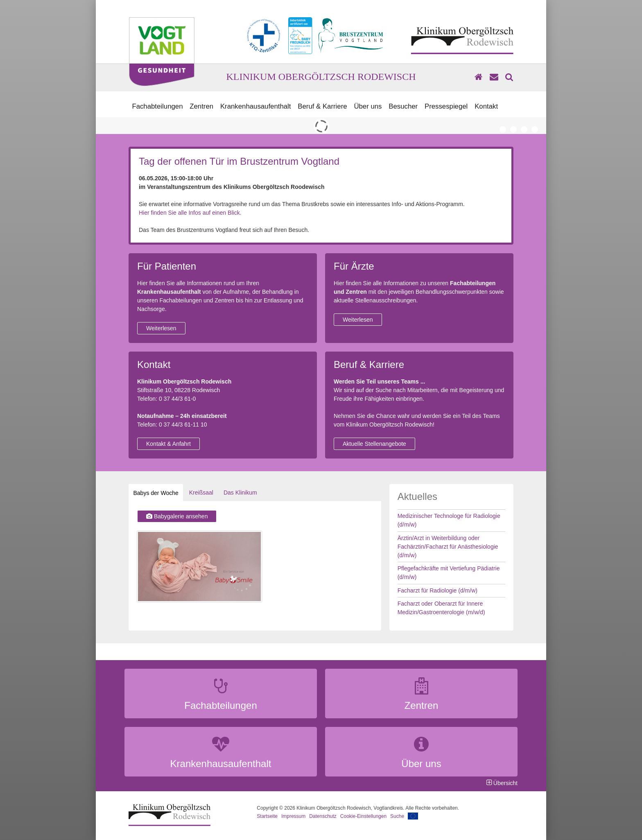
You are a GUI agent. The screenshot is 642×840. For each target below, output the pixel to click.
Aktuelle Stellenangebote (374, 444)
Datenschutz (323, 816)
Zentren (201, 106)
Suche (397, 816)
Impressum (293, 816)
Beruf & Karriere (322, 106)
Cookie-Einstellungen (363, 816)
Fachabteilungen (157, 106)
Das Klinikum (240, 493)
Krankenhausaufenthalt (256, 106)
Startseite (267, 816)
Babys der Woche (154, 493)
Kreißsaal (201, 493)
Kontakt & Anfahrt (168, 444)
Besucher (403, 106)
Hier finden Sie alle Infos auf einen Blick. (190, 213)
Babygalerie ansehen (177, 516)
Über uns (368, 106)
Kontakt (486, 106)
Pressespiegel (446, 106)
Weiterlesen (161, 328)
